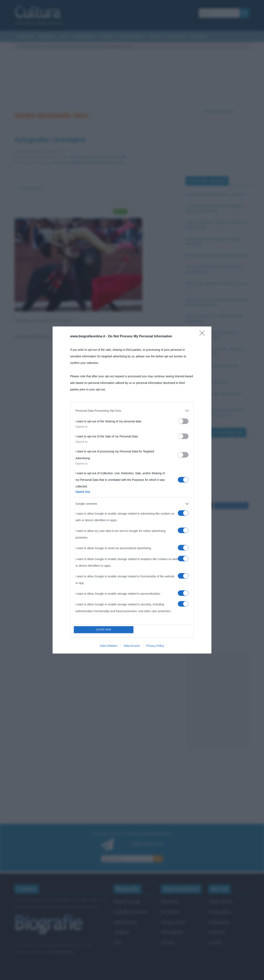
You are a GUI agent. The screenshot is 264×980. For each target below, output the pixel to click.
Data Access (132, 646)
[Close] (203, 334)
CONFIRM (104, 630)
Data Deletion (109, 646)
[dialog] (132, 490)
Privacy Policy (155, 646)
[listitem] (132, 411)
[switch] (183, 421)
